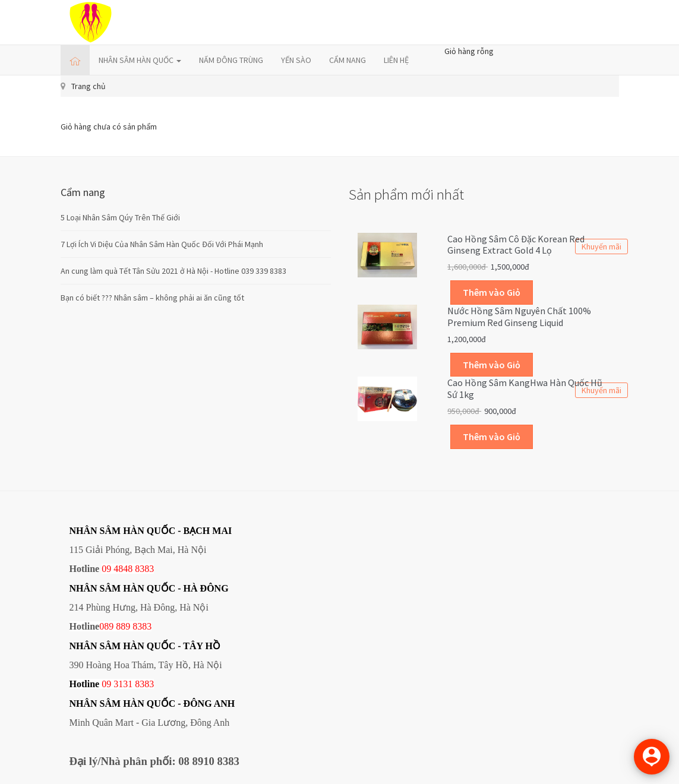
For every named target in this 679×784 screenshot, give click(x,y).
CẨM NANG (348, 60)
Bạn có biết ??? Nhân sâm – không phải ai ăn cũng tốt (152, 298)
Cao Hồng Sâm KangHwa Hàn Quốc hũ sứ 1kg (525, 388)
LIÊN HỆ (396, 60)
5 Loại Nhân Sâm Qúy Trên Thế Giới (120, 217)
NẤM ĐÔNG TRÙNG (231, 60)
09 (106, 684)
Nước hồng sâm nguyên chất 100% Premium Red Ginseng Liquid (519, 317)
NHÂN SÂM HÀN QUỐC (140, 60)
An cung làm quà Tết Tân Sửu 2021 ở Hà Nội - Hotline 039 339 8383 (173, 271)
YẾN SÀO (296, 60)
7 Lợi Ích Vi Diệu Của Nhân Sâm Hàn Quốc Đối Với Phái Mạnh (162, 244)
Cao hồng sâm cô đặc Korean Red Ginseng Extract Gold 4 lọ (516, 245)
